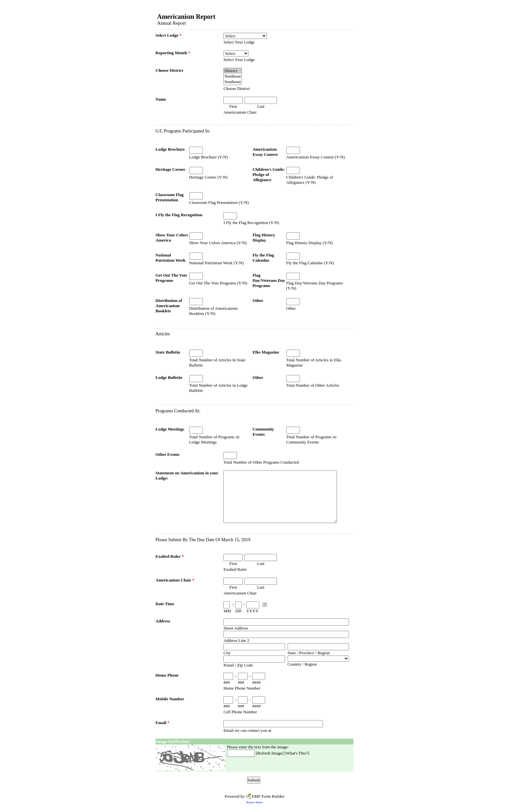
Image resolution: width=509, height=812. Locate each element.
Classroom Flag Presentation (170, 197)
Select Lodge (168, 35)
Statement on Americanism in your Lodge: (187, 475)
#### (256, 682)
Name (161, 99)
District (233, 71)
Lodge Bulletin (169, 377)
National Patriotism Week (171, 258)
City (227, 653)
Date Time (165, 604)
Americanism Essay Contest (265, 152)
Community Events (263, 432)
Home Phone (167, 675)
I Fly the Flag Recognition (179, 215)
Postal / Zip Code (238, 665)
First (233, 106)
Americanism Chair (175, 580)
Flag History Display (264, 237)
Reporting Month (173, 53)
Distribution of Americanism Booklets (169, 306)
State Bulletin (168, 352)
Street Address (236, 628)
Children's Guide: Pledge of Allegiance (269, 175)
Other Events (168, 454)
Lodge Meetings (170, 429)
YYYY (253, 611)
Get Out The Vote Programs (171, 278)
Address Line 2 (236, 640)
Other (258, 300)
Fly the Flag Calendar (263, 258)
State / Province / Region (309, 653)
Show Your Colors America (172, 237)
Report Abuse (255, 802)
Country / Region (302, 664)
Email (162, 723)
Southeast (233, 82)
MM (227, 611)
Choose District (169, 70)
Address (163, 621)
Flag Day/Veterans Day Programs (269, 280)
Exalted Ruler (170, 556)
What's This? (297, 753)
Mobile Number (170, 699)
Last (261, 106)
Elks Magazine (266, 352)
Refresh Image (270, 753)
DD (238, 611)
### (227, 682)
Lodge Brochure (170, 149)
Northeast (233, 76)
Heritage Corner (170, 169)
